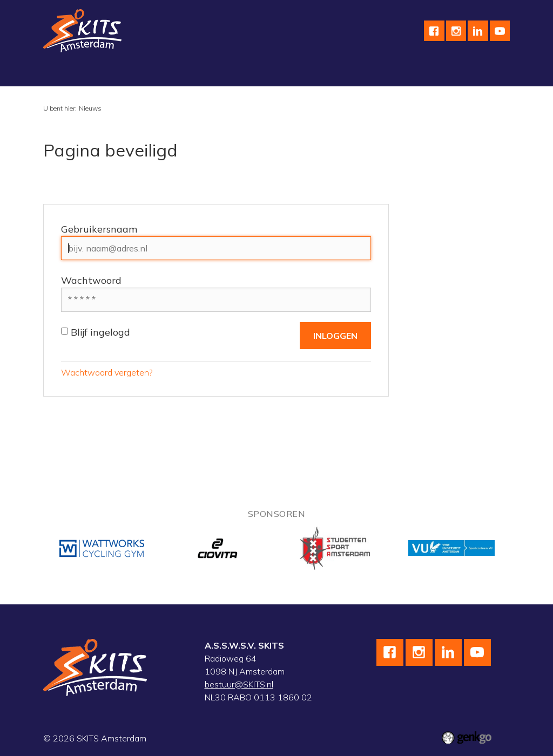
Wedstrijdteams (317, 74)
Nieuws (90, 108)
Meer (427, 74)
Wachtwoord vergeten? (107, 372)
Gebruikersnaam (99, 229)
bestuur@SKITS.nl (239, 684)
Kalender (382, 74)
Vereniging (72, 74)
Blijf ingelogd (96, 332)
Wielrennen (191, 74)
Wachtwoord (91, 280)
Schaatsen (130, 74)
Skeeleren (250, 74)
